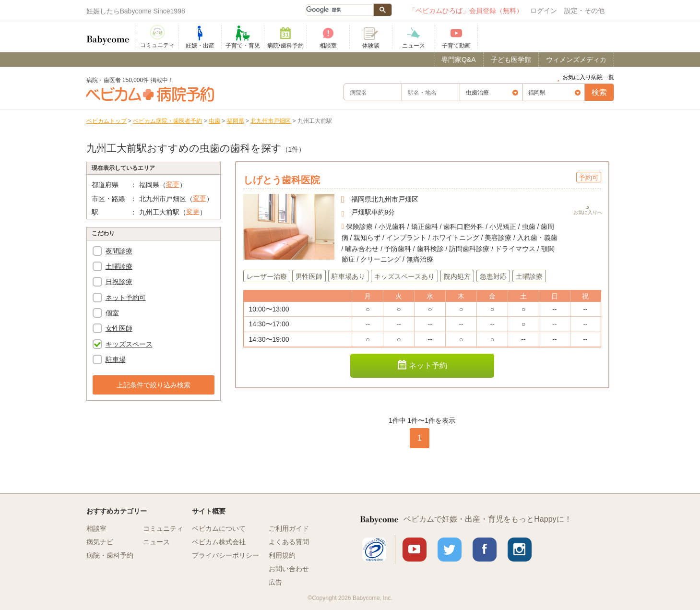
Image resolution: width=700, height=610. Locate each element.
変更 (173, 184)
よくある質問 (289, 542)
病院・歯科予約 (110, 555)
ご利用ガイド (289, 528)
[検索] (339, 10)
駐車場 (116, 359)
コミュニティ (163, 528)
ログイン (544, 11)
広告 (275, 582)
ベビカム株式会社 (219, 542)
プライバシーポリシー (225, 555)
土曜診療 (119, 266)
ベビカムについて (219, 528)
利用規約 (282, 555)
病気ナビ (100, 542)
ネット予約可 (126, 298)
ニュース (156, 542)
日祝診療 (119, 282)
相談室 (96, 528)
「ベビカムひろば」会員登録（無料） (466, 11)
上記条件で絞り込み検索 (154, 385)
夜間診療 (119, 251)
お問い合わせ (289, 569)
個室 (112, 313)
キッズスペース (129, 344)
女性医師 (119, 328)
